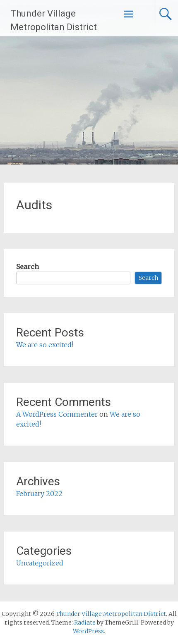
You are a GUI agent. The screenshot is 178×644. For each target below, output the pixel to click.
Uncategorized (40, 563)
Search (28, 267)
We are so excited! (45, 345)
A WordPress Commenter (57, 414)
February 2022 (39, 494)
